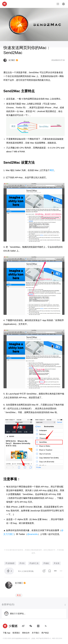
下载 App (7, 633)
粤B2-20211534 (57, 638)
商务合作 (26, 633)
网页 (52, 170)
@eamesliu (32, 534)
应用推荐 (10, 563)
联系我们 (16, 633)
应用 (57, 563)
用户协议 (45, 633)
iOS (22, 563)
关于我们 (35, 633)
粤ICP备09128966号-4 (43, 638)
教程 (46, 563)
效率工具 (34, 563)
